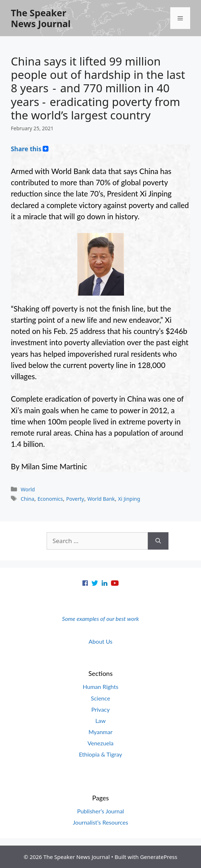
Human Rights (101, 687)
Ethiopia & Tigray (100, 754)
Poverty (75, 499)
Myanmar (101, 732)
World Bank (101, 499)
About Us (100, 641)
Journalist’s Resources (101, 822)
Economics (50, 499)
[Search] (158, 541)
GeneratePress (159, 857)
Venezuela (100, 743)
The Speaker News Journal (41, 18)
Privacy (100, 709)
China (27, 499)
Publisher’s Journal (100, 811)
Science (100, 698)
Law (101, 721)
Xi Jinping (129, 499)
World (28, 489)
